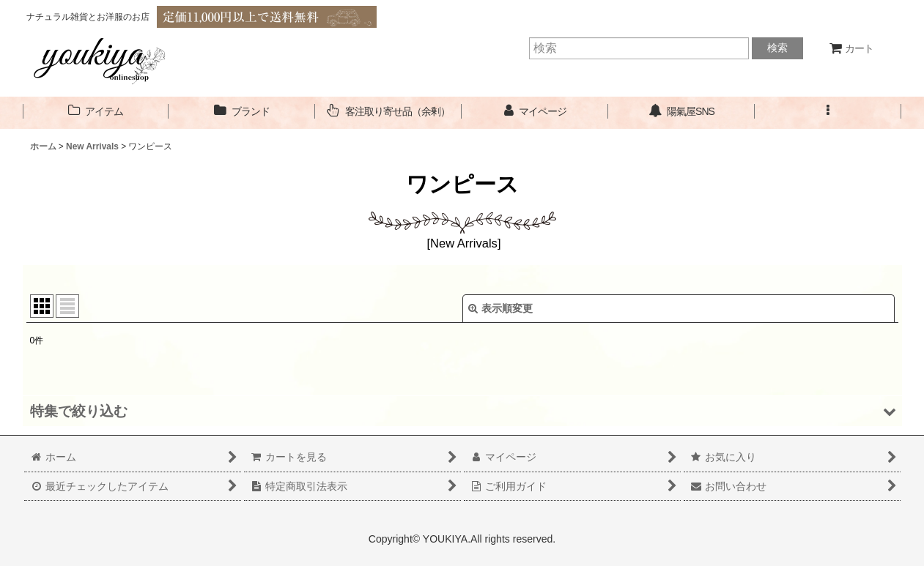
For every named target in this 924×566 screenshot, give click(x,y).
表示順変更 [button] (500, 308)
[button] (828, 112)
